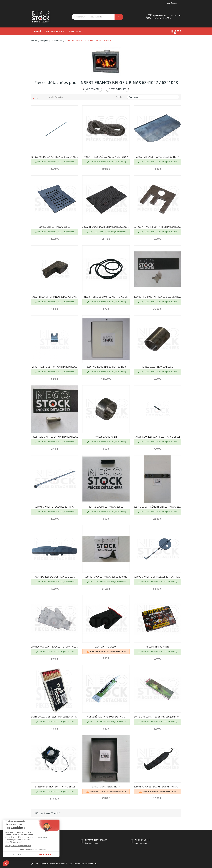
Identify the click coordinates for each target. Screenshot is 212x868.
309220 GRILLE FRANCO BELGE (55, 227)
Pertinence (153, 97)
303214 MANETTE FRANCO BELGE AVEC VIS (55, 297)
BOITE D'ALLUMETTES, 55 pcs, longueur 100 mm (55, 717)
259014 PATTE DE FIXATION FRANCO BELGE (55, 367)
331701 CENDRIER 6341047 (106, 787)
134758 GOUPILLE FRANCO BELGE (106, 507)
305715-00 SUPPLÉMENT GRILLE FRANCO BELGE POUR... (157, 507)
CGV (70, 864)
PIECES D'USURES (117, 89)
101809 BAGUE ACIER (106, 437)
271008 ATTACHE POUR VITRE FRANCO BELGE (157, 227)
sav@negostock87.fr (162, 18)
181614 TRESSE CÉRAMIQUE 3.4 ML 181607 (106, 157)
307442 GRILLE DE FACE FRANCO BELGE (55, 577)
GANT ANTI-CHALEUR (106, 647)
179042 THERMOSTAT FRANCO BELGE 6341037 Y (157, 297)
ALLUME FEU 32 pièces (157, 647)
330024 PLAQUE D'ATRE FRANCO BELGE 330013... (106, 227)
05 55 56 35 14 (175, 15)
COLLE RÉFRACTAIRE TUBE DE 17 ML (106, 717)
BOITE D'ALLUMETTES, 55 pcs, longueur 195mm (157, 717)
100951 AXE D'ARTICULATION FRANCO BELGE (55, 437)
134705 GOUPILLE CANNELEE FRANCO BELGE (157, 437)
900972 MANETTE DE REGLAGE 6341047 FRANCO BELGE (157, 577)
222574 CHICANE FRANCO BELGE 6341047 (157, 157)
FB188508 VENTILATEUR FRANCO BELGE (55, 787)
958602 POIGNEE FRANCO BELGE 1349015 (106, 577)
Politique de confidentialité (86, 864)
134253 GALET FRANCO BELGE (157, 367)
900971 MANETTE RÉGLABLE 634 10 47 (55, 507)
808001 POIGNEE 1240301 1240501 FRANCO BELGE (157, 787)
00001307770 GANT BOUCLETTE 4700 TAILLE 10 (55, 647)
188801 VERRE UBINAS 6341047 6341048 (106, 367)
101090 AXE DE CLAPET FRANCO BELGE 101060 (55, 157)
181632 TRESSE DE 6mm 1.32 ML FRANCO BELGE (106, 297)
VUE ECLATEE (93, 89)
